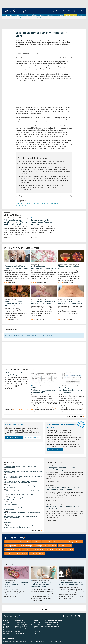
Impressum (19, 630)
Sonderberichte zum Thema (18, 370)
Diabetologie (70, 542)
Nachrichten (8, 15)
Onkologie (26, 550)
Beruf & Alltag (47, 542)
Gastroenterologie (26, 546)
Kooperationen (51, 15)
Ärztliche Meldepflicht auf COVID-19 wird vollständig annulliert (22, 491)
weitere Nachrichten (36, 531)
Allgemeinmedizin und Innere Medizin (18, 542)
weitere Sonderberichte (76, 417)
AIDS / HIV (19, 204)
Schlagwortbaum (20, 623)
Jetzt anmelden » (14, 438)
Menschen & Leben (65, 546)
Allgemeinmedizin (44, 204)
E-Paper (36, 630)
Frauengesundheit (12, 546)
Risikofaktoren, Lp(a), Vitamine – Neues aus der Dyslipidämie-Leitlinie (16, 585)
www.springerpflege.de (51, 625)
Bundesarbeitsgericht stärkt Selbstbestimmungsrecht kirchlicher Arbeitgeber (23, 522)
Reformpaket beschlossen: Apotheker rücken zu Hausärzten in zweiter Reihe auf (22, 499)
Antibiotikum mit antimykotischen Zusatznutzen (43, 267)
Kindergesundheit (50, 546)
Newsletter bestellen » (55, 450)
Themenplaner (38, 625)
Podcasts (34, 15)
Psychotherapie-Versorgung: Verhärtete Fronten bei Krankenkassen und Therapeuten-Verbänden (19, 527)
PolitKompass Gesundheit (65, 550)
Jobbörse (6, 634)
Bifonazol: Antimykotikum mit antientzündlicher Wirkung (43, 303)
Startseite (6, 623)
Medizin (17, 15)
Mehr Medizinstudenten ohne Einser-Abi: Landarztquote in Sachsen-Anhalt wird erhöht (21, 517)
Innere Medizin (28, 204)
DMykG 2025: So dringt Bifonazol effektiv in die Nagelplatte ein (14, 304)
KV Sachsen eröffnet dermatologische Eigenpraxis (18, 495)
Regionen (60, 15)
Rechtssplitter (10, 554)
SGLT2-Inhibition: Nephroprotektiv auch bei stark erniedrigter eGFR (44, 390)
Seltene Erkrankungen (37, 554)
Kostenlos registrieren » (33, 438)
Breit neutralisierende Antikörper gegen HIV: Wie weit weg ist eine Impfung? (16, 222)
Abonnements (38, 628)
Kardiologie (38, 546)
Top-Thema (36, 542)
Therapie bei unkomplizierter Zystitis (70, 267)
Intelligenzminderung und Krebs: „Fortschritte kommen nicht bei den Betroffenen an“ (23, 472)
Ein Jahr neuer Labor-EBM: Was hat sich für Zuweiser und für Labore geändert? (63, 489)
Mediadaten (37, 623)
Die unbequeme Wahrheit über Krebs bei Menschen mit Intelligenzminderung (20, 467)
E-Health (79, 542)
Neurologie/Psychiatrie (13, 550)
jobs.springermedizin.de (52, 627)
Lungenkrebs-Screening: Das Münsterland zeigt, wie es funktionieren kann (20, 509)
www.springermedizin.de (52, 623)
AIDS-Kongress (55, 204)
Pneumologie (49, 550)
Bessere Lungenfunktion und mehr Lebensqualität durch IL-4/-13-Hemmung (70, 390)
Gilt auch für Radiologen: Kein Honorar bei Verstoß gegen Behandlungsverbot (21, 487)
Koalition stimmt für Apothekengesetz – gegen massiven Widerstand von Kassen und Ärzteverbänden (20, 482)
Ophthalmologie (37, 550)
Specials (41, 15)
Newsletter (37, 632)
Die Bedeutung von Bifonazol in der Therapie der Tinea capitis (71, 303)
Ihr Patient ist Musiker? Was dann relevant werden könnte (62, 508)
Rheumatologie (22, 554)
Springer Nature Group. (40, 642)
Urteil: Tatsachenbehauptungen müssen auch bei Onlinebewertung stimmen (18, 504)
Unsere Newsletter (14, 539)
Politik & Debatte (70, 15)
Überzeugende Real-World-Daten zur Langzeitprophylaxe (16, 267)
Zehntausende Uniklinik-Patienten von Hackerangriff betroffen (22, 513)
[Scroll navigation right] (84, 16)
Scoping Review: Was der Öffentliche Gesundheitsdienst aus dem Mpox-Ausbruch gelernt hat (23, 477)
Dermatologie (58, 542)
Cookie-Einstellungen (21, 628)
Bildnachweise (19, 634)
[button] (82, 11)
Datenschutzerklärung (22, 627)
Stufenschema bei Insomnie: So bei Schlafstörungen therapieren (71, 584)
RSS (35, 634)
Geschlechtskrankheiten (23, 206)
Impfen (35, 204)
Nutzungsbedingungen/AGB (23, 625)
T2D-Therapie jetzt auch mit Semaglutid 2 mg (15, 374)
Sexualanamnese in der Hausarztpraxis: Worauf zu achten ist (41, 222)
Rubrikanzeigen (38, 627)
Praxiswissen (25, 15)
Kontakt (17, 632)
